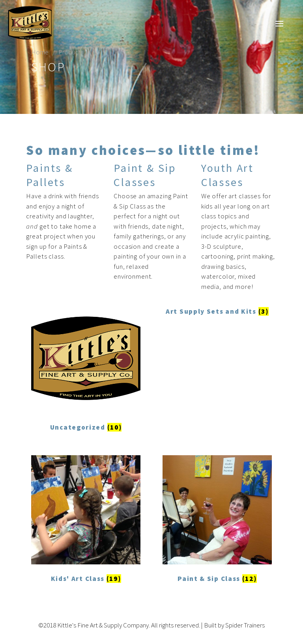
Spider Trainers (245, 625)
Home (40, 52)
